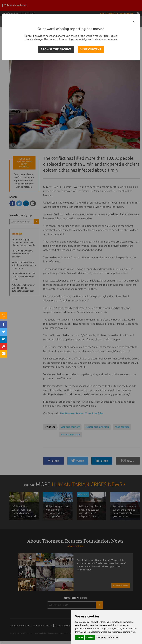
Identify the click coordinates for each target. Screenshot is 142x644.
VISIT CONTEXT (91, 49)
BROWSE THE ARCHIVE (56, 49)
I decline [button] (90, 637)
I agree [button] (80, 637)
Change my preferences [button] (107, 637)
